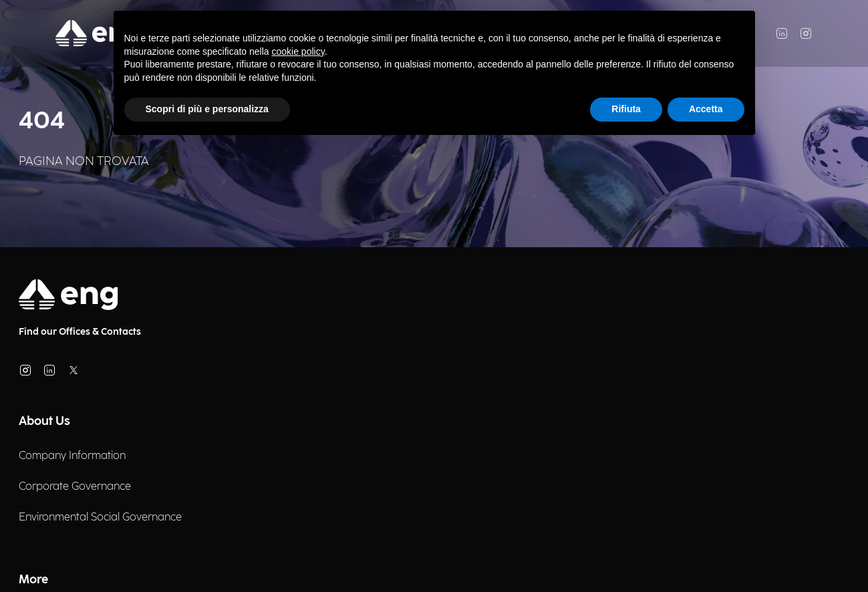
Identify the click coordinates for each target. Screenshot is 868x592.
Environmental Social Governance (100, 517)
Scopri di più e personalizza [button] (207, 109)
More (33, 580)
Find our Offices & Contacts (80, 332)
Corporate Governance (75, 487)
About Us (44, 421)
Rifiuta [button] (626, 109)
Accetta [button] (706, 109)
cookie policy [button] (298, 51)
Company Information (72, 456)
